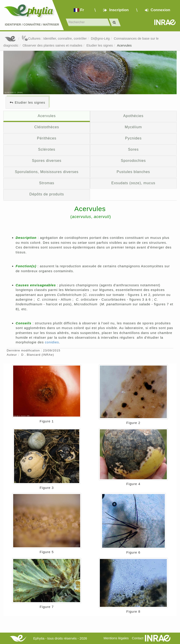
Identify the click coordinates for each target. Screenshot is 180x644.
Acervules (124, 45)
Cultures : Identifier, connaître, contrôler (54, 38)
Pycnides (133, 138)
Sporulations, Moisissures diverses (47, 172)
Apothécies (133, 116)
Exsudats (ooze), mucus (133, 183)
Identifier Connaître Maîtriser (32, 25)
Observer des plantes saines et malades (52, 45)
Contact (138, 638)
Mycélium (133, 127)
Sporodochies (133, 160)
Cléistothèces (47, 127)
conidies (52, 342)
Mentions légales (116, 638)
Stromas (47, 183)
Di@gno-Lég (100, 38)
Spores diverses (47, 160)
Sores (133, 149)
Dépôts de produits (47, 194)
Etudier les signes (100, 45)
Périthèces (47, 138)
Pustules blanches (133, 172)
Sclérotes (47, 149)
